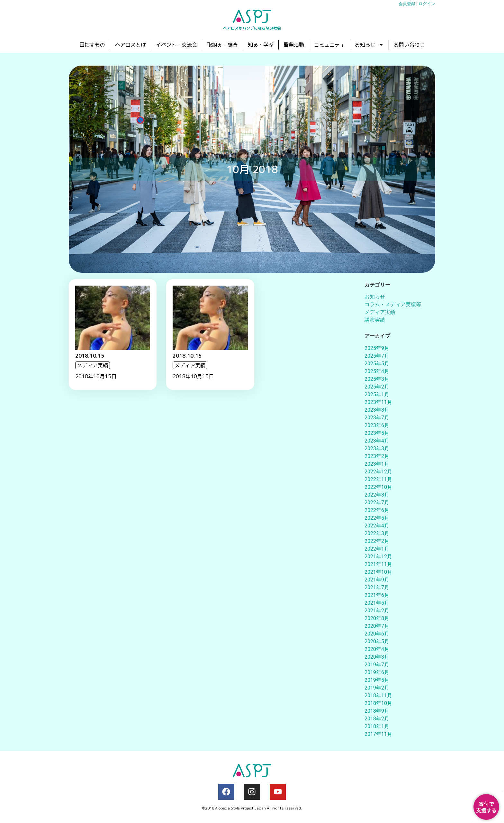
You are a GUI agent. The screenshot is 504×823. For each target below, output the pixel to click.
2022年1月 (377, 549)
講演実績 (375, 320)
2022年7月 (377, 503)
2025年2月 (377, 387)
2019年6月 (377, 672)
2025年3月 (377, 379)
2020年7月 (377, 626)
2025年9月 (377, 348)
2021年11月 (378, 564)
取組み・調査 (222, 45)
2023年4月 (377, 441)
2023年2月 (377, 456)
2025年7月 (377, 356)
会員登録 (407, 4)
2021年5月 (377, 603)
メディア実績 (380, 312)
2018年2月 (377, 719)
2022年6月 (377, 510)
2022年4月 (377, 526)
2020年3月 (377, 657)
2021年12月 (378, 557)
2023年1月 (377, 464)
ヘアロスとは (130, 45)
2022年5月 (377, 518)
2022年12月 (378, 472)
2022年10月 (378, 487)
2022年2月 (377, 541)
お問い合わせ (409, 45)
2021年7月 (377, 587)
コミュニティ (329, 45)
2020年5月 (377, 641)
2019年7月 (377, 665)
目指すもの (92, 45)
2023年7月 (377, 418)
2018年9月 (377, 711)
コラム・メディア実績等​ (393, 304)
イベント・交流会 (176, 45)
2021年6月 (377, 595)
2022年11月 (378, 479)
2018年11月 (378, 695)
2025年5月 (377, 364)
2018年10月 (378, 703)
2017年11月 (378, 734)
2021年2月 (377, 611)
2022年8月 (377, 495)
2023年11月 (378, 402)
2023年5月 (377, 433)
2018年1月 (377, 726)
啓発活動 (294, 45)
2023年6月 (377, 425)
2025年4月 (377, 371)
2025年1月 (377, 394)
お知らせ (369, 45)
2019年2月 (377, 688)
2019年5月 (377, 680)
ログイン (427, 4)
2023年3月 (377, 448)
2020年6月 (377, 634)
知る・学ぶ (261, 45)
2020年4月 (377, 649)
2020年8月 (377, 618)
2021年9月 (377, 580)
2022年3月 (377, 533)
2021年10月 (378, 572)
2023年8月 (377, 410)
